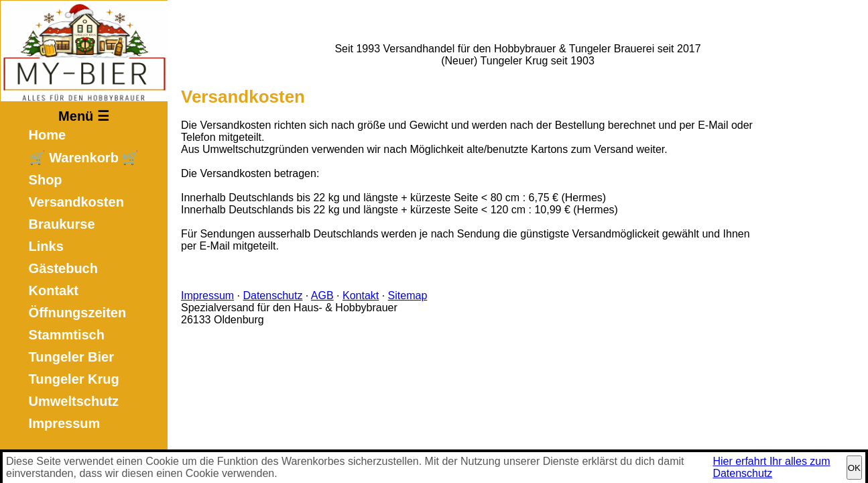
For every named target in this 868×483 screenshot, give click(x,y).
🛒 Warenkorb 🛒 (84, 158)
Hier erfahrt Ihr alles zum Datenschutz (771, 467)
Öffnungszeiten (78, 313)
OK (854, 468)
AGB (322, 296)
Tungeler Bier (71, 357)
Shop (46, 180)
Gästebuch (63, 268)
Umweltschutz (74, 401)
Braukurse (62, 224)
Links (46, 246)
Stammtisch (67, 335)
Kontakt (54, 290)
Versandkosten (76, 202)
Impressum (65, 423)
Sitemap (408, 296)
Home (48, 135)
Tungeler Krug (74, 379)
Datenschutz (272, 296)
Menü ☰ (84, 116)
